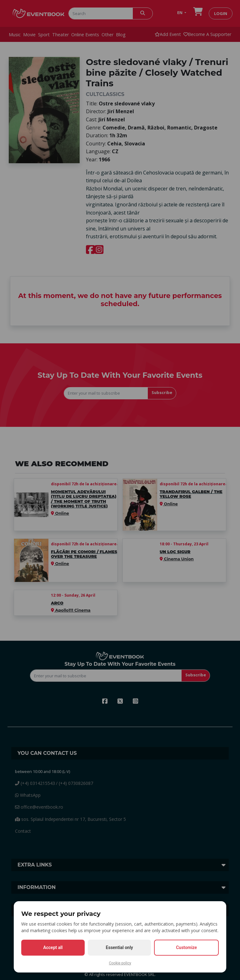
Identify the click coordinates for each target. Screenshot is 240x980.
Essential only (120, 947)
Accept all (53, 947)
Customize (186, 947)
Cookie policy (120, 963)
